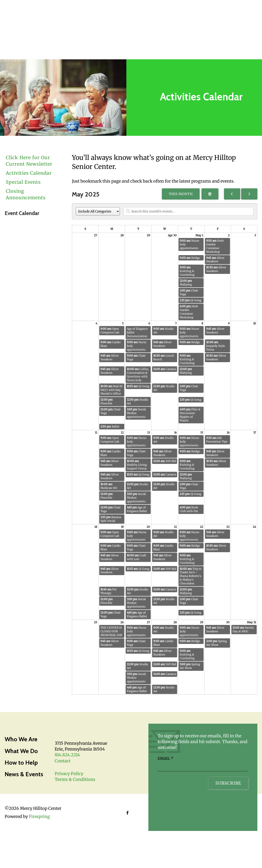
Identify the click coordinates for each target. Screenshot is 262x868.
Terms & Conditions (75, 779)
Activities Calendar (29, 173)
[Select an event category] (98, 211)
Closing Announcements (26, 194)
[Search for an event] (189, 211)
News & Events (24, 774)
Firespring (39, 816)
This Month (181, 194)
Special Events (23, 182)
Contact (63, 761)
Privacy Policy (69, 774)
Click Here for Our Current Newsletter (29, 161)
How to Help (21, 763)
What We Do (21, 751)
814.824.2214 (67, 755)
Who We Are (21, 739)
